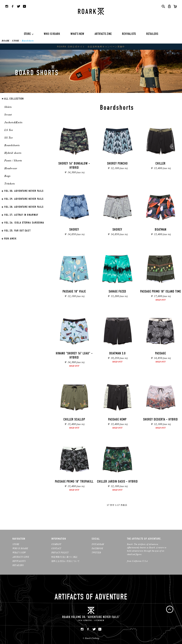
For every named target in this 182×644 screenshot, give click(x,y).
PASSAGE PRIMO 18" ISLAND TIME (161, 292)
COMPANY (56, 544)
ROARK (6, 41)
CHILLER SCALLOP (74, 420)
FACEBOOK (97, 548)
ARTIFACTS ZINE (103, 34)
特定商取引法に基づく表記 (64, 557)
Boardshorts (12, 145)
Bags (7, 176)
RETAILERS (152, 34)
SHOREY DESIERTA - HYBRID (161, 420)
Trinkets (10, 184)
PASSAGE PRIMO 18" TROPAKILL (74, 482)
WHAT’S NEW (19, 553)
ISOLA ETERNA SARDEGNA (24, 223)
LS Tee (9, 130)
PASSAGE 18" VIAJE (74, 292)
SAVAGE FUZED (117, 292)
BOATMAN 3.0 (117, 354)
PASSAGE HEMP (117, 420)
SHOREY (74, 230)
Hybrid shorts (13, 153)
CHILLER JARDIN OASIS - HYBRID (117, 482)
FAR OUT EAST (18, 231)
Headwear (11, 168)
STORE (27, 34)
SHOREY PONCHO (117, 164)
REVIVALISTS (129, 34)
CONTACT (56, 548)
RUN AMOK (10, 239)
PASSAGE (161, 354)
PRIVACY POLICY (60, 553)
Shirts (8, 107)
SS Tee (9, 138)
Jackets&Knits (13, 122)
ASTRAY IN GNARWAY (21, 215)
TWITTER (96, 553)
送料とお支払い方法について (66, 561)
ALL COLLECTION (14, 99)
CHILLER (161, 164)
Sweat (8, 115)
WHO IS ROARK (52, 34)
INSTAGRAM (98, 544)
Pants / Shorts (13, 160)
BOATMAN (161, 230)
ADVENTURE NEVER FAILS (24, 191)
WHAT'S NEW (77, 34)
